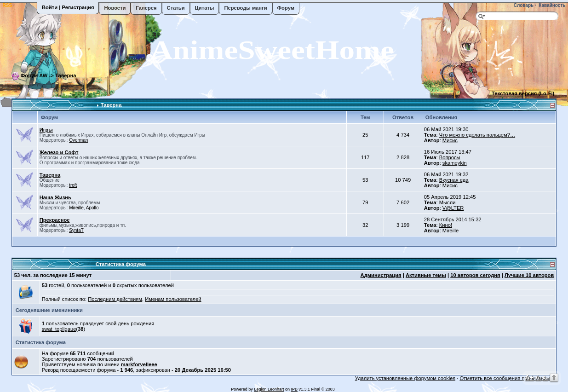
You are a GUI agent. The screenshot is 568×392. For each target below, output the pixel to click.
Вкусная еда (454, 180)
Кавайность (552, 5)
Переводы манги (245, 8)
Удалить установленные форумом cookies (405, 378)
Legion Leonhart (269, 389)
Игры (46, 130)
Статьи (176, 8)
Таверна (111, 105)
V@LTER (453, 208)
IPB (294, 389)
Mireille (76, 208)
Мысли (448, 202)
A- (545, 378)
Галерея (146, 8)
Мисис (450, 140)
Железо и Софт (59, 152)
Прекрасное (55, 220)
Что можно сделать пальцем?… (477, 135)
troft (73, 185)
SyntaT (76, 230)
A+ (529, 377)
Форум (286, 8)
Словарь (523, 5)
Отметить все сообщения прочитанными (508, 378)
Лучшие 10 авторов (529, 275)
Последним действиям (115, 299)
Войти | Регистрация (68, 7)
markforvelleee (139, 364)
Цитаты (205, 8)
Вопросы (450, 157)
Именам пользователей (173, 299)
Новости (115, 8)
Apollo (92, 208)
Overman (78, 140)
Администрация (381, 275)
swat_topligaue (59, 329)
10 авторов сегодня (475, 275)
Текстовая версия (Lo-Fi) (523, 93)
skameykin (455, 163)
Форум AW (34, 75)
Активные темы (426, 275)
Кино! (446, 225)
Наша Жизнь (55, 197)
